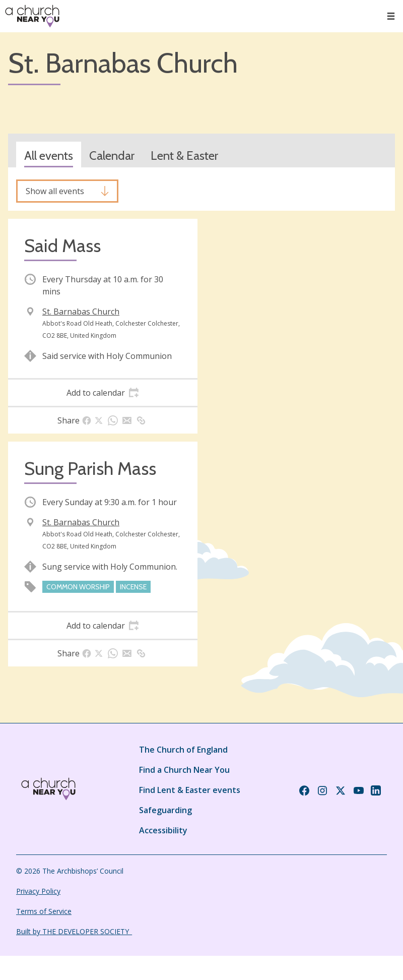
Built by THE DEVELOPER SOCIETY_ (74, 931)
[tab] (103, 393)
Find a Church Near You (184, 770)
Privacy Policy (38, 891)
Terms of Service (44, 911)
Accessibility (163, 830)
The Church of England (183, 750)
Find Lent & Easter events (190, 790)
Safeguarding (165, 810)
